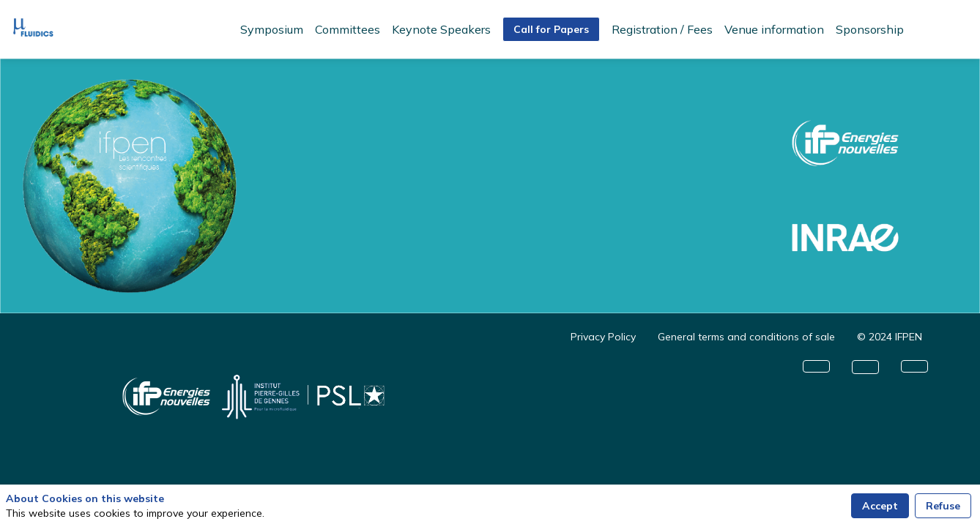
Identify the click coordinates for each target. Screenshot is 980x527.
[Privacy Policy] (603, 337)
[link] (272, 29)
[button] (551, 29)
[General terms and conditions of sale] (746, 337)
